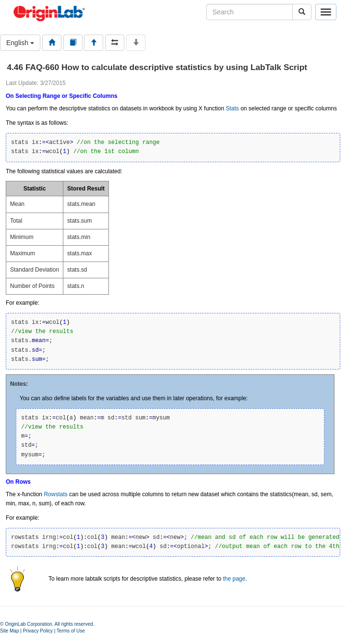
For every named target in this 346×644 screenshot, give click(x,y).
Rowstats (55, 494)
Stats (232, 108)
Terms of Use (71, 631)
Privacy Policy (38, 631)
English (20, 43)
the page (234, 579)
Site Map (9, 631)
